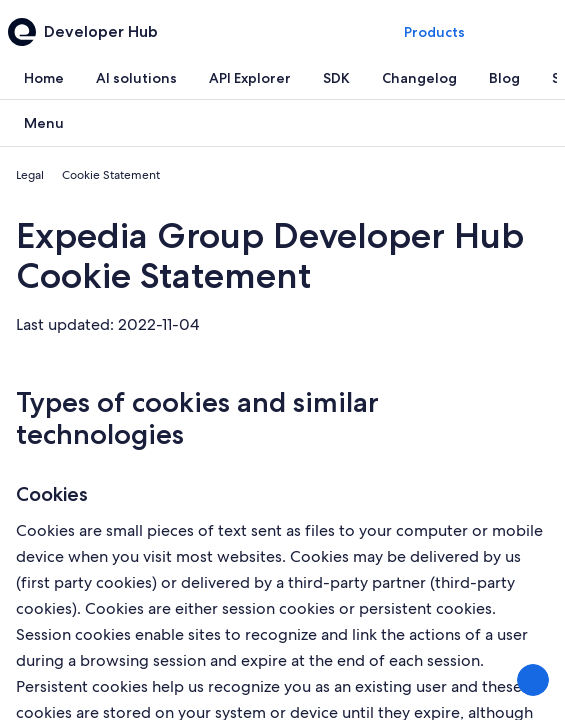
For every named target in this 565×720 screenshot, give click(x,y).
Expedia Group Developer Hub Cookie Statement (270, 255)
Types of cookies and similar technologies (197, 418)
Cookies (52, 494)
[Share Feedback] (533, 680)
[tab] (44, 78)
